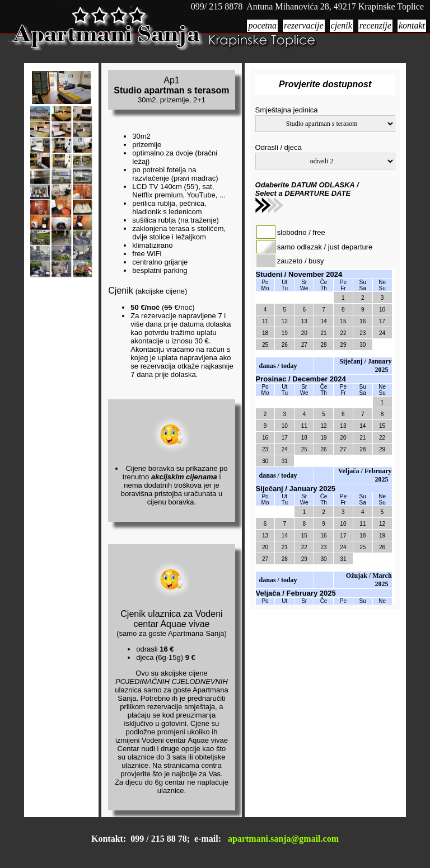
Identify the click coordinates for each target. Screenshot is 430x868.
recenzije (375, 25)
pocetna (262, 25)
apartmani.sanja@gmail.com (283, 839)
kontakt (412, 25)
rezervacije (303, 25)
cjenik (342, 25)
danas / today (278, 366)
